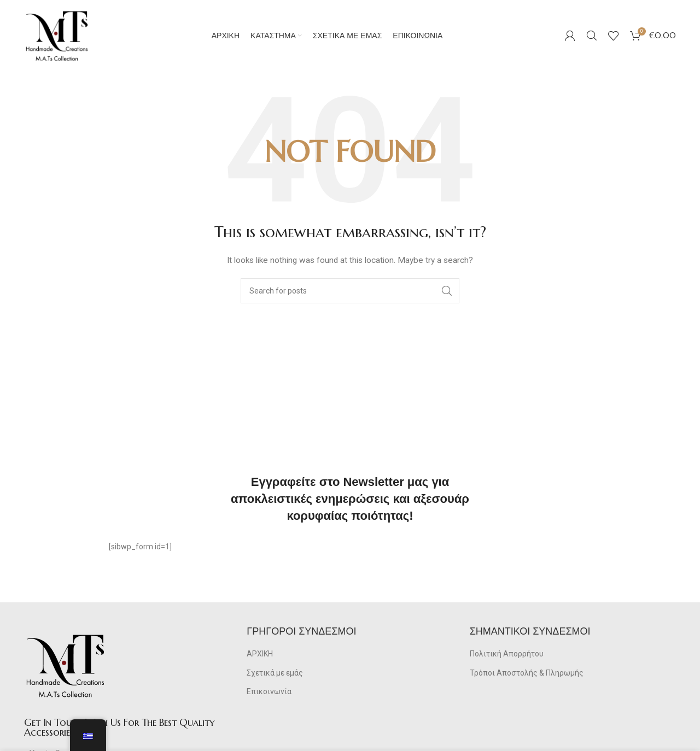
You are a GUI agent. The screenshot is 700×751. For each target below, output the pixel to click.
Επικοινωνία (269, 691)
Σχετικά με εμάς (275, 673)
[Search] (592, 36)
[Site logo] (57, 35)
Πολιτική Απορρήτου (507, 654)
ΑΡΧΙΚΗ (260, 654)
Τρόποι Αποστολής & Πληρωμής (527, 673)
